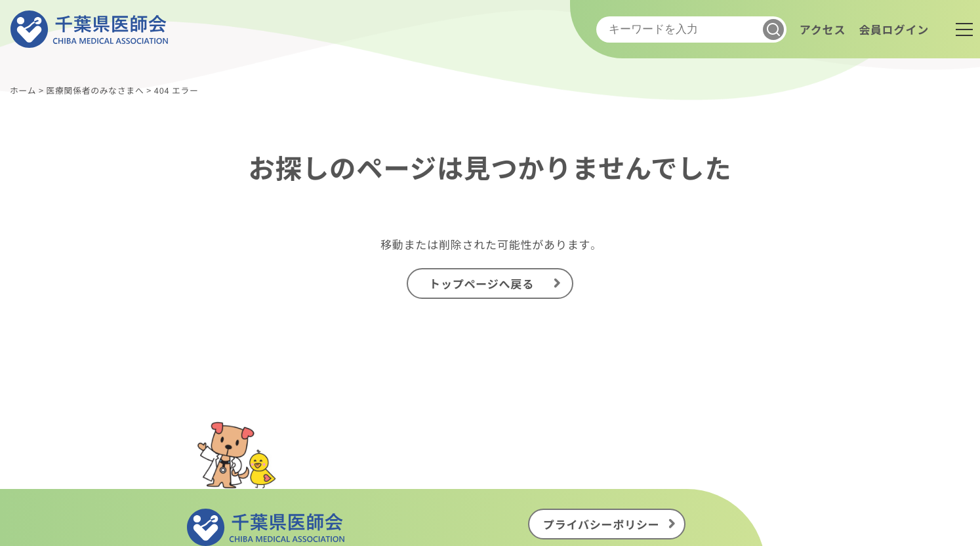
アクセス (823, 29)
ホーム (23, 90)
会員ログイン (894, 29)
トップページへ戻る (481, 283)
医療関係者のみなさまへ (95, 90)
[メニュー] (964, 29)
